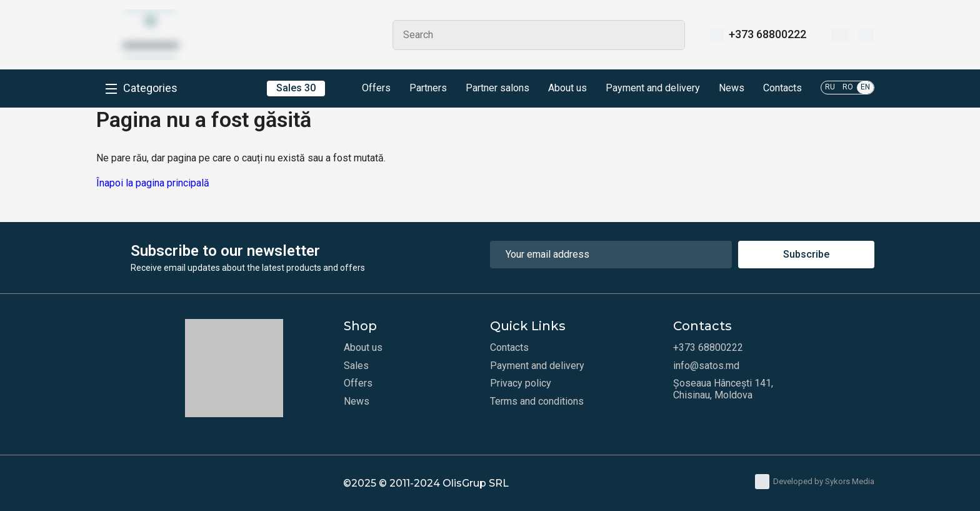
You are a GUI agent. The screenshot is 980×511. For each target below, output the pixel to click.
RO (848, 87)
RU (830, 87)
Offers (367, 89)
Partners (428, 88)
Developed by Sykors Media (815, 482)
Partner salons (497, 88)
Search (670, 35)
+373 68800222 (767, 34)
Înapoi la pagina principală (153, 183)
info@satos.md (706, 366)
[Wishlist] (840, 35)
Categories (150, 88)
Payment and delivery (653, 88)
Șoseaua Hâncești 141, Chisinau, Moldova (723, 389)
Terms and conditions (537, 402)
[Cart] (866, 35)
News (732, 88)
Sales (356, 366)
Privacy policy (521, 383)
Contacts (782, 88)
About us (567, 88)
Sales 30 (296, 88)
